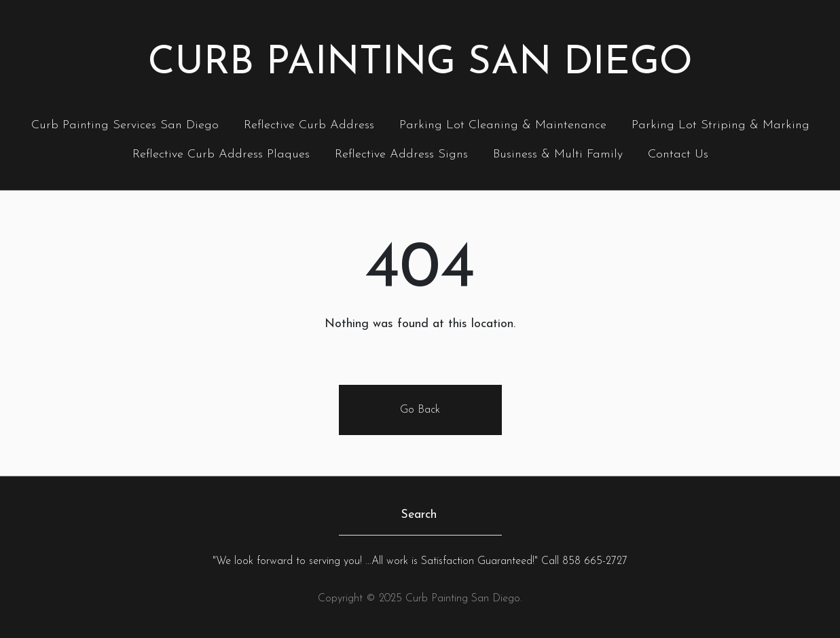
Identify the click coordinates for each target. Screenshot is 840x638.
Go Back (420, 410)
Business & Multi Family (558, 154)
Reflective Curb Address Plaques (221, 154)
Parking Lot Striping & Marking (720, 125)
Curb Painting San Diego (420, 63)
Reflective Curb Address (309, 125)
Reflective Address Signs (401, 154)
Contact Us (678, 154)
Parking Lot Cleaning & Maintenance (503, 125)
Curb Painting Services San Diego (125, 125)
